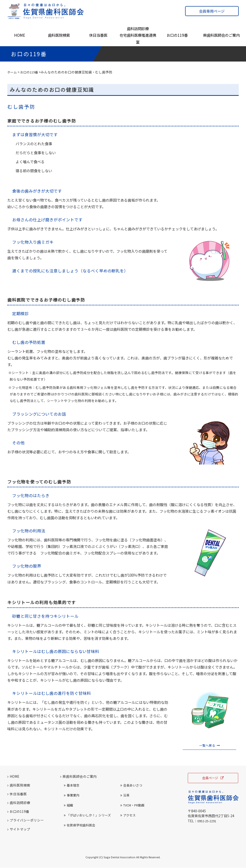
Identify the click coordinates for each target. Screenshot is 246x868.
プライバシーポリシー (26, 821)
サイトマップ (19, 829)
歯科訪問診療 (19, 803)
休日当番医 (98, 35)
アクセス (128, 816)
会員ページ (213, 779)
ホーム (12, 72)
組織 (68, 806)
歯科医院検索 (59, 35)
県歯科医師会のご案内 (221, 35)
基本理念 (72, 786)
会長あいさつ (131, 786)
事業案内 (72, 796)
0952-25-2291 (208, 822)
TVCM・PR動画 (132, 806)
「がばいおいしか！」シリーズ (87, 816)
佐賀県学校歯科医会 (80, 826)
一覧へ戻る (210, 745)
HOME (20, 35)
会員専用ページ (212, 11)
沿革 (125, 796)
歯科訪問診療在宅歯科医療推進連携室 (138, 35)
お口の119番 (177, 35)
